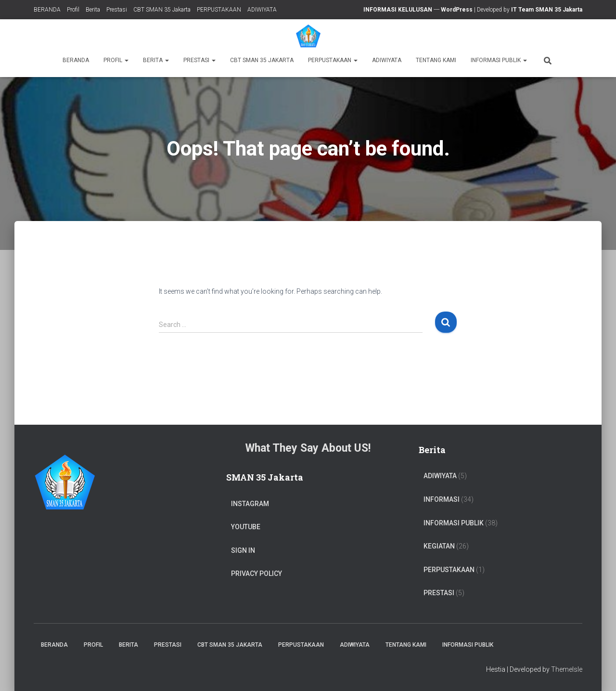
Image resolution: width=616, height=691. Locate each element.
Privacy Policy (257, 574)
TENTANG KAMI (436, 60)
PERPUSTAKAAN (219, 10)
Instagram (250, 504)
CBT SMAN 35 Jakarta (162, 10)
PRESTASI (439, 593)
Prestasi (117, 10)
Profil (73, 10)
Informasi (442, 499)
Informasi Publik (499, 60)
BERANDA (47, 10)
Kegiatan (439, 546)
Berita (93, 10)
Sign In (243, 550)
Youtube (246, 527)
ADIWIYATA (262, 10)
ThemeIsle (567, 669)
